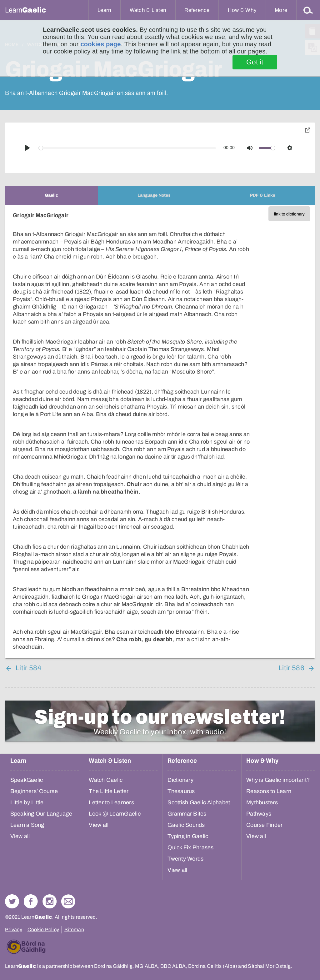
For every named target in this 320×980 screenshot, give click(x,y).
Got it (255, 62)
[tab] (51, 195)
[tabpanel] (160, 432)
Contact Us (68, 901)
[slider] (127, 148)
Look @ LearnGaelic (115, 814)
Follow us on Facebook (31, 901)
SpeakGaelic (27, 780)
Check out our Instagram (50, 901)
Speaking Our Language (41, 814)
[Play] (27, 148)
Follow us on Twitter (12, 901)
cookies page (100, 44)
